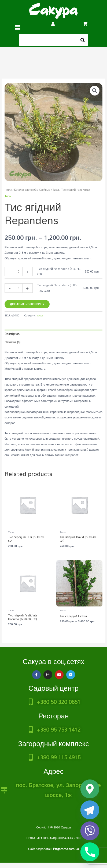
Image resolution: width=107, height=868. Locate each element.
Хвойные (45, 190)
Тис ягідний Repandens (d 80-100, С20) (57, 288)
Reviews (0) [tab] (12, 342)
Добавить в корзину (27, 304)
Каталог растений (25, 190)
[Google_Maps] (90, 789)
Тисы (56, 190)
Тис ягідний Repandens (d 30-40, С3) (59, 271)
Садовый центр (53, 688)
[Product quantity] (19, 271)
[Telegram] (90, 810)
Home (8, 190)
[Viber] (90, 831)
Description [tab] (12, 334)
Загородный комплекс (53, 743)
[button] (18, 28)
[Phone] (90, 852)
